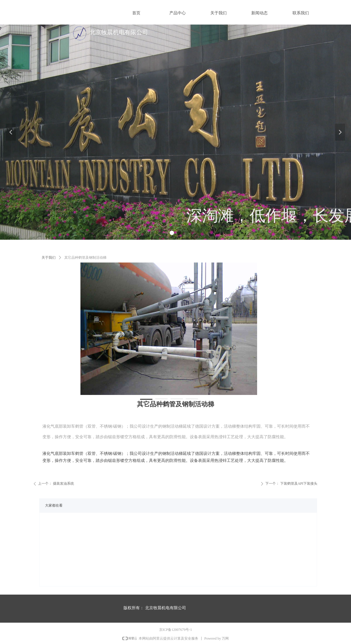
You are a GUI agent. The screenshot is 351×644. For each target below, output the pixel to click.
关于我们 (49, 258)
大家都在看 (54, 505)
